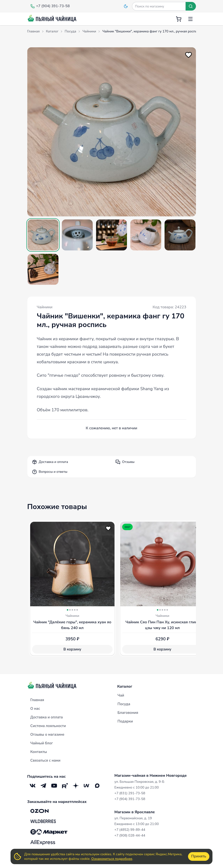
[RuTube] (65, 786)
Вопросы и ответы (50, 472)
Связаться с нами (46, 760)
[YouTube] (54, 786)
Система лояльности (48, 726)
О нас (35, 709)
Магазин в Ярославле (135, 812)
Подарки (125, 721)
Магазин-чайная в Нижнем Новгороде (151, 776)
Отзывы (125, 462)
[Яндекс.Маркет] (49, 832)
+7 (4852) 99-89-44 (130, 830)
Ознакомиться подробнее (112, 859)
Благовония (128, 713)
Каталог (125, 686)
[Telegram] (43, 786)
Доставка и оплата (50, 462)
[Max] (97, 786)
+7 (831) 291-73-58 (130, 793)
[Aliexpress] (43, 843)
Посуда (124, 704)
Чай (121, 695)
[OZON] (40, 811)
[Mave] (87, 786)
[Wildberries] (43, 821)
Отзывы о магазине (47, 734)
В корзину (72, 649)
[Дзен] (76, 786)
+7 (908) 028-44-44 (130, 835)
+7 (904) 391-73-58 (130, 799)
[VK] (33, 786)
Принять (199, 856)
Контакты (39, 752)
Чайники (45, 307)
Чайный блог (42, 743)
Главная (37, 700)
